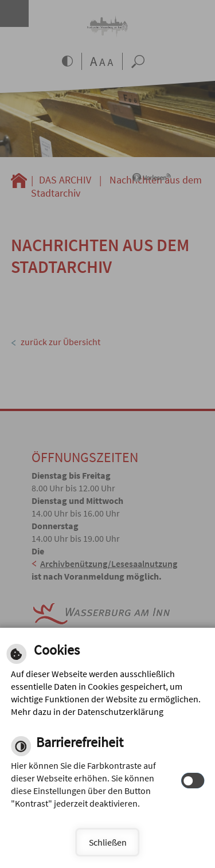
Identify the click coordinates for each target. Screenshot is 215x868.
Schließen (108, 842)
